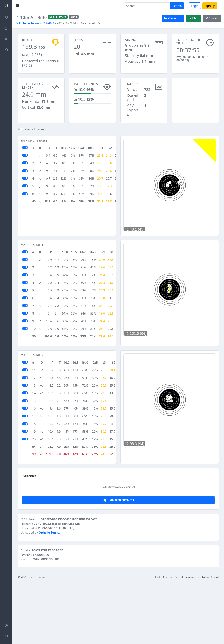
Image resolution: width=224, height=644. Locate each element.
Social (179, 639)
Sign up (210, 6)
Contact (168, 639)
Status (205, 639)
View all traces (34, 129)
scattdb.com (36, 639)
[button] (215, 131)
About (215, 639)
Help (158, 639)
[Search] (147, 6)
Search (177, 6)
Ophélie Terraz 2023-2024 (35, 23)
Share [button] (211, 18)
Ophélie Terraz (49, 594)
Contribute (192, 639)
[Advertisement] (195, 96)
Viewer (171, 18)
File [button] (192, 18)
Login (195, 6)
